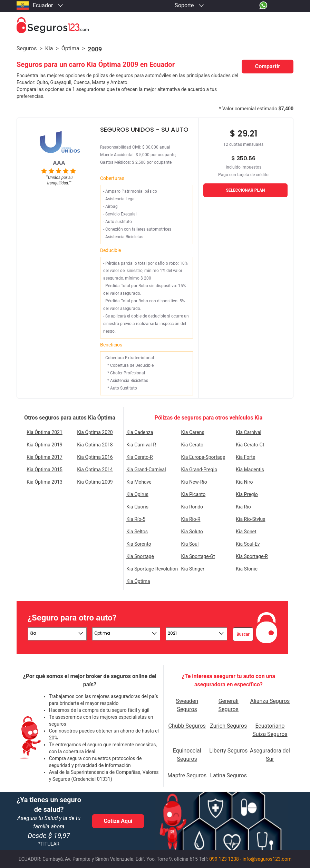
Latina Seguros (229, 775)
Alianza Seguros (270, 701)
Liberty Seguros (228, 751)
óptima (70, 48)
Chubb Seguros (187, 726)
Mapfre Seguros (187, 775)
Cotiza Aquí (118, 821)
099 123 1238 (224, 859)
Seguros (27, 48)
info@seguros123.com (267, 859)
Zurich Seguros (228, 726)
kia (49, 48)
